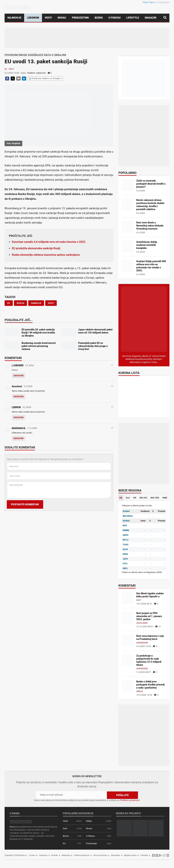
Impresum (43, 855)
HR (135, 498)
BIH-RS (143, 498)
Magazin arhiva (130, 855)
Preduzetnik (80, 18)
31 (158, 627)
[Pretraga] (165, 18)
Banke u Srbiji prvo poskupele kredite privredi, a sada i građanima (151, 685)
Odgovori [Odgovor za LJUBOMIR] (19, 376)
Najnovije (14, 18)
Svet (139, 600)
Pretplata (144, 855)
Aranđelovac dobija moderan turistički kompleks (147, 245)
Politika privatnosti (82, 855)
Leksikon (33, 18)
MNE (165, 498)
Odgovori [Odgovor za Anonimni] (19, 397)
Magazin (151, 18)
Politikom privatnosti (130, 800)
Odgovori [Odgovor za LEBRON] (19, 417)
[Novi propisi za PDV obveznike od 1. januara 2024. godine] (128, 617)
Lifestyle (133, 18)
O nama (32, 855)
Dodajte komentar (20, 448)
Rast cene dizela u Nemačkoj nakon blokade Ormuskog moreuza (150, 226)
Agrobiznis (142, 643)
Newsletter (116, 855)
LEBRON (16, 407)
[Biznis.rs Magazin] (144, 319)
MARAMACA (19, 428)
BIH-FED (155, 498)
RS (121, 498)
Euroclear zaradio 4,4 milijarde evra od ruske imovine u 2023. (49, 242)
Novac (62, 18)
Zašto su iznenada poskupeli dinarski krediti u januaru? (151, 184)
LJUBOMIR (18, 365)
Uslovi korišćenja (100, 855)
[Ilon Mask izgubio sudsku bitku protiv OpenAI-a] (128, 598)
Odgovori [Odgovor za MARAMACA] (19, 438)
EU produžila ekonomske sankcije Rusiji (36, 248)
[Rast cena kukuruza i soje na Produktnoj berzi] (128, 640)
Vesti (48, 18)
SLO (128, 498)
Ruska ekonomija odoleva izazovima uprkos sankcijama (46, 255)
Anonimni (17, 386)
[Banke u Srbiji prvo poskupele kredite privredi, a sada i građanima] (128, 686)
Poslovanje (91, 843)
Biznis (99, 18)
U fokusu (115, 18)
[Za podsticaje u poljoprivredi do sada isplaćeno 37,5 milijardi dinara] (128, 660)
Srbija (140, 691)
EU (6, 69)
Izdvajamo (142, 623)
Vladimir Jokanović (36, 73)
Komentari (13, 358)
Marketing (66, 855)
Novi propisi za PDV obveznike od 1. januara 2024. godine (149, 616)
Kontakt (55, 855)
